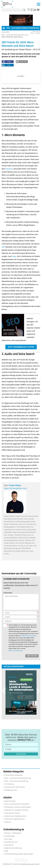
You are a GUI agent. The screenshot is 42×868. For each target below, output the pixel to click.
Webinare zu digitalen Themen (17, 810)
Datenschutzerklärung (16, 651)
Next (37, 691)
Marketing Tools (11, 790)
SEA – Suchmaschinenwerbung (17, 781)
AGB (6, 851)
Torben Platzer (15, 485)
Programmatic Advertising (15, 787)
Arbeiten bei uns (11, 842)
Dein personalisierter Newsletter (17, 804)
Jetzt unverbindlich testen (21, 347)
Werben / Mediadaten (13, 833)
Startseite (5, 32)
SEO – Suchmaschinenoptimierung (18, 778)
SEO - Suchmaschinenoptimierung (15, 35)
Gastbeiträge (10, 836)
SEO (3, 247)
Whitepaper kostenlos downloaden (18, 807)
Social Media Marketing (14, 775)
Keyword (9, 169)
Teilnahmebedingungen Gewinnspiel (19, 854)
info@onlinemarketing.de (29, 636)
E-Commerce (10, 784)
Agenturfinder (10, 801)
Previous (5, 691)
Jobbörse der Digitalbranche (16, 816)
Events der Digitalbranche (15, 819)
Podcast (8, 822)
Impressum (9, 845)
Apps (14, 256)
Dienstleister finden (12, 813)
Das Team (9, 839)
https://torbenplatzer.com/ (15, 488)
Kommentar (8, 593)
